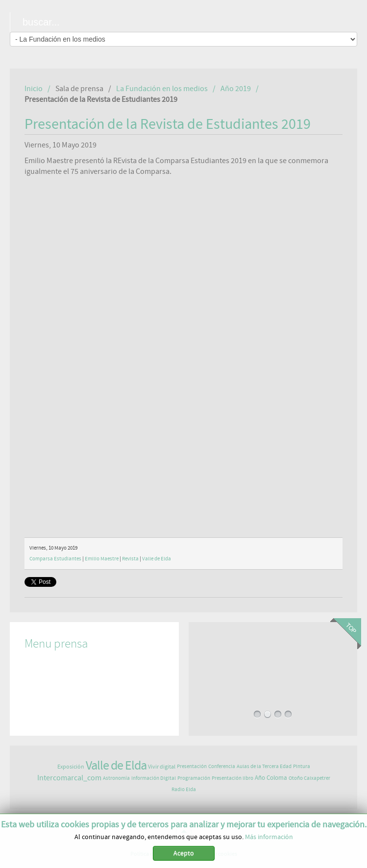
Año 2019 (236, 89)
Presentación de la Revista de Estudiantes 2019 (168, 124)
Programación (194, 778)
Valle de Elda (157, 559)
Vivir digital (162, 767)
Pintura (302, 766)
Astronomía (116, 778)
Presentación (192, 766)
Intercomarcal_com (69, 778)
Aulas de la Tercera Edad (264, 766)
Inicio (34, 89)
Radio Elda (184, 789)
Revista (130, 559)
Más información (269, 837)
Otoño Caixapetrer (309, 778)
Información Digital (154, 778)
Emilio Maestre (102, 559)
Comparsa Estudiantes (55, 559)
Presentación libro (232, 778)
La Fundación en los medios (162, 89)
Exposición (71, 767)
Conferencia (222, 766)
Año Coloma (271, 778)
